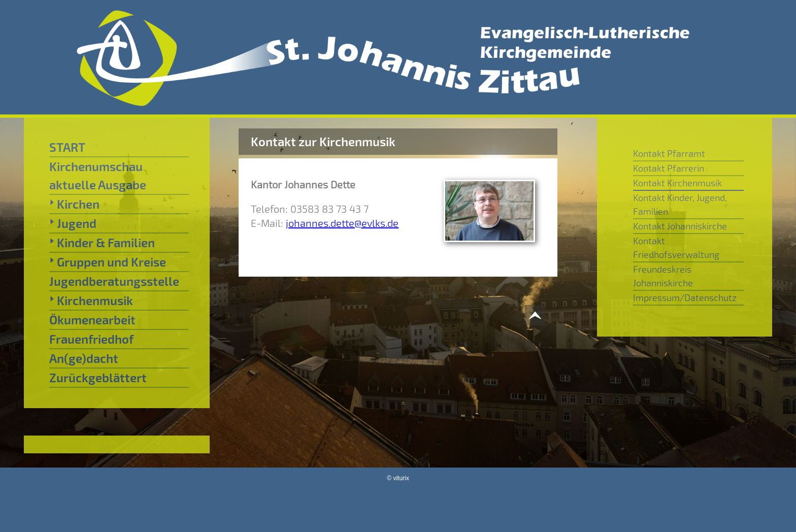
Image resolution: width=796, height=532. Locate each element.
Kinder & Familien (102, 242)
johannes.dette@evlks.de (342, 223)
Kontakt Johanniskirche (680, 226)
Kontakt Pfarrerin (669, 168)
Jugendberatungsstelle (114, 281)
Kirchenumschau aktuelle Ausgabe (98, 175)
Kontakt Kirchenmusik (677, 183)
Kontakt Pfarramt (669, 153)
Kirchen (74, 204)
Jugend (73, 223)
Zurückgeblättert (98, 377)
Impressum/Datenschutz (685, 297)
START (67, 147)
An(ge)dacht (84, 358)
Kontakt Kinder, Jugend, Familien (680, 204)
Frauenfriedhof (91, 339)
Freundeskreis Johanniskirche (663, 276)
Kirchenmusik (91, 300)
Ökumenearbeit (92, 320)
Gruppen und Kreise (108, 261)
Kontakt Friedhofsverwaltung (676, 247)
